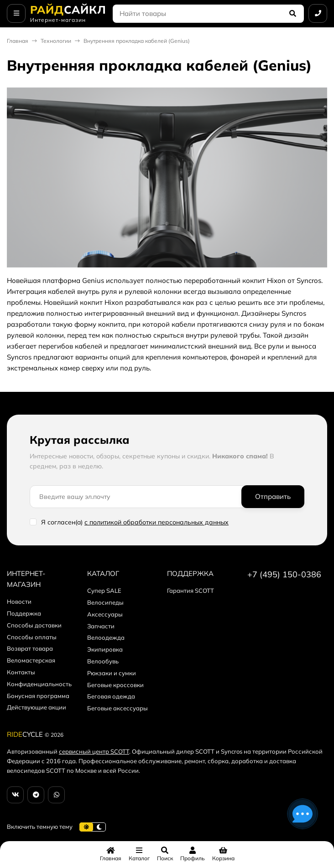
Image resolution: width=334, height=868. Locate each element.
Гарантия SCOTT (190, 591)
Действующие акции (37, 707)
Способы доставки (34, 625)
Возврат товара (30, 648)
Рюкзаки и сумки (112, 673)
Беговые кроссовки (115, 685)
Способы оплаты (32, 637)
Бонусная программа (38, 696)
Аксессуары (105, 614)
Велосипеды (105, 602)
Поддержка (24, 613)
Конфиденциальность (39, 684)
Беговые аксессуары (117, 708)
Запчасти (101, 626)
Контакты (21, 672)
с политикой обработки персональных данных (157, 522)
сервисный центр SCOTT (94, 751)
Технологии (56, 41)
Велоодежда (106, 637)
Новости (19, 601)
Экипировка (105, 649)
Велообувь (103, 661)
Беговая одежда (111, 696)
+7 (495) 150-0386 (284, 574)
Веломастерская (31, 660)
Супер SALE (104, 591)
